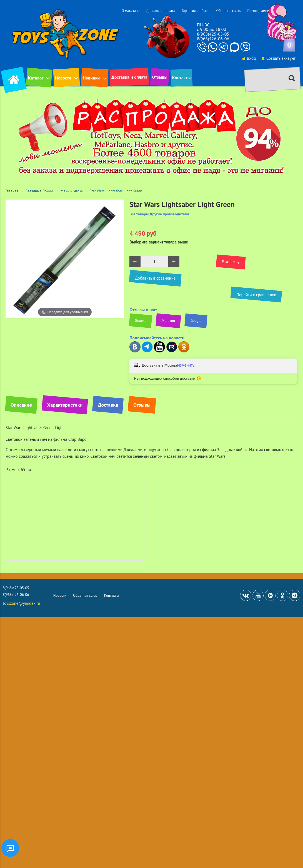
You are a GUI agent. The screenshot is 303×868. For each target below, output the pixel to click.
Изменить (186, 365)
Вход (249, 58)
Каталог (36, 78)
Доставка (108, 405)
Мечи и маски (72, 191)
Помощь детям (259, 11)
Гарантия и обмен (196, 11)
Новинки (91, 78)
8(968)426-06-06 (213, 39)
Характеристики (65, 405)
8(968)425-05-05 (213, 34)
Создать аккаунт (279, 58)
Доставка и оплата (161, 11)
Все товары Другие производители (159, 214)
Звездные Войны (39, 191)
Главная (12, 191)
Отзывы (160, 77)
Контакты (181, 78)
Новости (63, 78)
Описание (21, 405)
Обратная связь (228, 11)
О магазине (130, 11)
